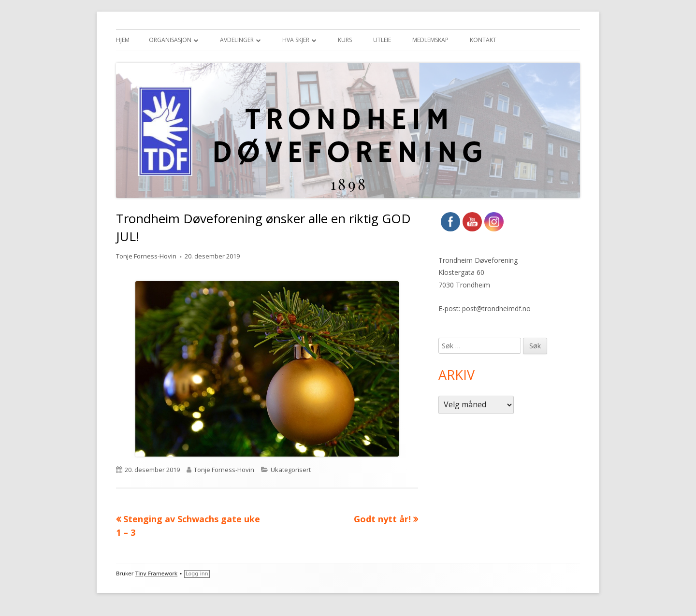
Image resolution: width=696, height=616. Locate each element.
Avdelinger (237, 40)
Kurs (345, 40)
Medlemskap (430, 40)
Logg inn (197, 574)
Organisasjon (170, 40)
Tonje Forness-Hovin (146, 256)
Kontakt (483, 40)
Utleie (382, 40)
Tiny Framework (156, 574)
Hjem (123, 40)
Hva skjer (296, 40)
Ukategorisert (291, 470)
